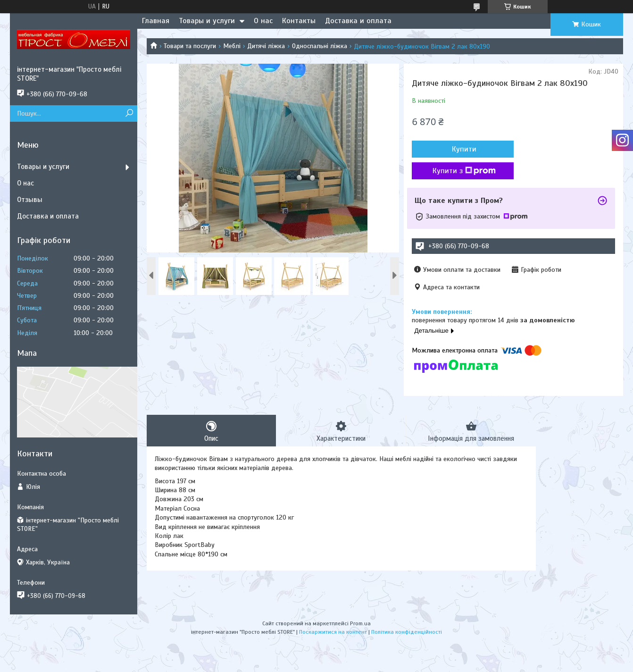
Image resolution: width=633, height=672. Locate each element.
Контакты (299, 21)
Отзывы (30, 200)
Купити (463, 149)
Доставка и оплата (358, 21)
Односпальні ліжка (320, 46)
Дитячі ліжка (266, 46)
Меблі (232, 46)
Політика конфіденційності (407, 632)
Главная (156, 21)
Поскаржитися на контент (333, 632)
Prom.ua (360, 623)
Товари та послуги (190, 46)
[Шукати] (129, 113)
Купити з (463, 171)
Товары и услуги (207, 21)
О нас (263, 21)
